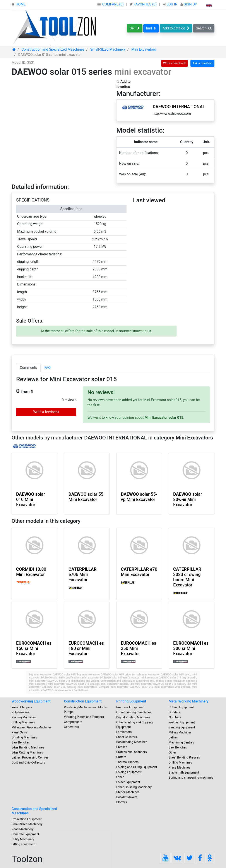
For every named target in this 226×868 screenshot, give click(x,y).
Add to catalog (176, 28)
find (151, 28)
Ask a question (202, 63)
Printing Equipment (131, 701)
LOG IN (171, 4)
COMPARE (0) (113, 4)
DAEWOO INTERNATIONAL (179, 107)
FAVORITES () (143, 4)
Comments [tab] (28, 368)
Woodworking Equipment (31, 701)
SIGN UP (189, 4)
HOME (19, 4)
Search (204, 28)
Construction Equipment (83, 701)
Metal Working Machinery (189, 701)
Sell (135, 28)
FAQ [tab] (47, 368)
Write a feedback (175, 63)
